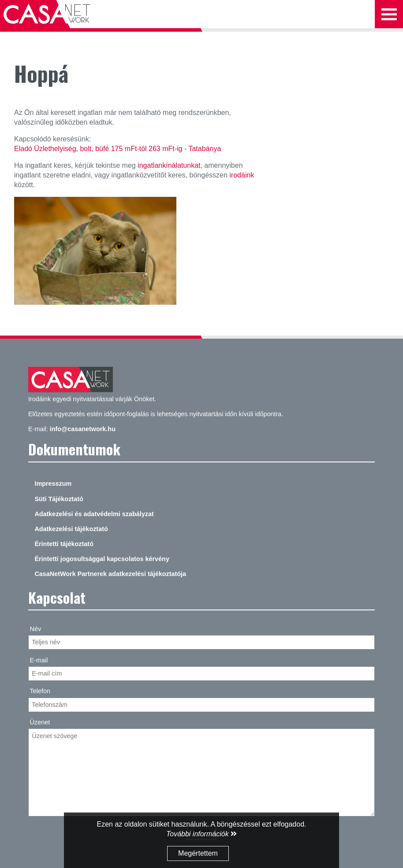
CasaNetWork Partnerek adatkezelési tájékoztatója (110, 574)
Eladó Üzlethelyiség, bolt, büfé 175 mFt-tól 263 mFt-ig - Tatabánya (118, 149)
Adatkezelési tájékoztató (71, 529)
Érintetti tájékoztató (64, 544)
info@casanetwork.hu (83, 429)
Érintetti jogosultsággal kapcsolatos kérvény (102, 559)
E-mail (39, 660)
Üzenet (40, 722)
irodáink (242, 175)
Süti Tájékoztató (59, 499)
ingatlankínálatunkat (169, 165)
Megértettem (198, 853)
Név (36, 629)
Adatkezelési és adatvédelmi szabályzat (94, 514)
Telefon (40, 691)
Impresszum (53, 484)
